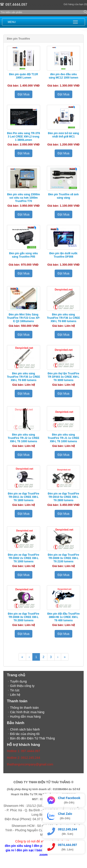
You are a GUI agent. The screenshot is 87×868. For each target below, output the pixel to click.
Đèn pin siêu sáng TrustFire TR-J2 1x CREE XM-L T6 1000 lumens (24, 438)
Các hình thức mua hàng (27, 712)
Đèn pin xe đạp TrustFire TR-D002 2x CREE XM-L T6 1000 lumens (23, 558)
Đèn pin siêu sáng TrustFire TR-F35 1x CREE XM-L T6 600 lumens (24, 377)
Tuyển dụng (18, 681)
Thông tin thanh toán (24, 708)
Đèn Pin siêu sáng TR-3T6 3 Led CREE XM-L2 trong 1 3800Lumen (24, 137)
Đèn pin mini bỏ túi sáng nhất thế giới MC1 (63, 135)
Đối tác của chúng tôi (25, 734)
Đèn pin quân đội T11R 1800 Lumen (24, 76)
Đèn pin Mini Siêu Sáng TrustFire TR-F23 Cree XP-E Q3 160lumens (24, 318)
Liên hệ (15, 695)
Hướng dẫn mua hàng (25, 717)
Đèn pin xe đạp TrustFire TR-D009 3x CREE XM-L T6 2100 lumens (63, 558)
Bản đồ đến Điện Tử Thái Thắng (32, 738)
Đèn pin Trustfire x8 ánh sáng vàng (63, 196)
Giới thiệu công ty (22, 686)
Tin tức (15, 690)
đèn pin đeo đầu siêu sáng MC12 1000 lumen (63, 76)
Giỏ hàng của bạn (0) (75, 4)
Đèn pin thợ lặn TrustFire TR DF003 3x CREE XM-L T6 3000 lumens (63, 377)
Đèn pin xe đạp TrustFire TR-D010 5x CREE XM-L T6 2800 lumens (63, 497)
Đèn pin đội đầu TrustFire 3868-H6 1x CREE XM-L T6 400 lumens (63, 617)
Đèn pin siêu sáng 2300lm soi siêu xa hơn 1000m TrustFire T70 (24, 198)
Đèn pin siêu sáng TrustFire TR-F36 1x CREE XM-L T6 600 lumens (63, 318)
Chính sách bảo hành (25, 729)
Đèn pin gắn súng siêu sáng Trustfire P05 (23, 255)
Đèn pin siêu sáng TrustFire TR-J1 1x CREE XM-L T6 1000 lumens (63, 438)
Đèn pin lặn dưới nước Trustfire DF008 (63, 255)
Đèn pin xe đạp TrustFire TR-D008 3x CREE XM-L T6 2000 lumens (23, 617)
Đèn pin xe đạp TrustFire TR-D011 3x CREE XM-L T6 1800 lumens (23, 497)
